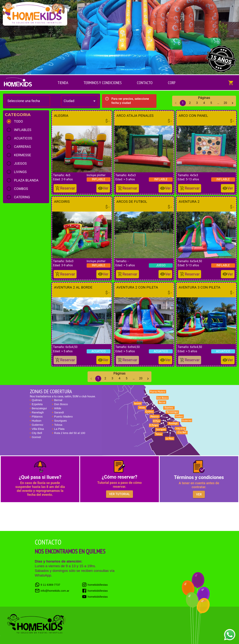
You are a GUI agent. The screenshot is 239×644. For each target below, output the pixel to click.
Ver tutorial (119, 494)
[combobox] (80, 101)
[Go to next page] (232, 103)
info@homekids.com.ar (52, 591)
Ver (199, 494)
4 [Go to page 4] (204, 103)
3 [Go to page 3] (197, 103)
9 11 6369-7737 (47, 585)
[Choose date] (26, 101)
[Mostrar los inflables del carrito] (231, 83)
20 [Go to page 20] (225, 103)
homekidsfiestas (95, 585)
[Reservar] (65, 188)
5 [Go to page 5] (211, 103)
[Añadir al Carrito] (103, 188)
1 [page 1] (183, 103)
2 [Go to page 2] (190, 103)
